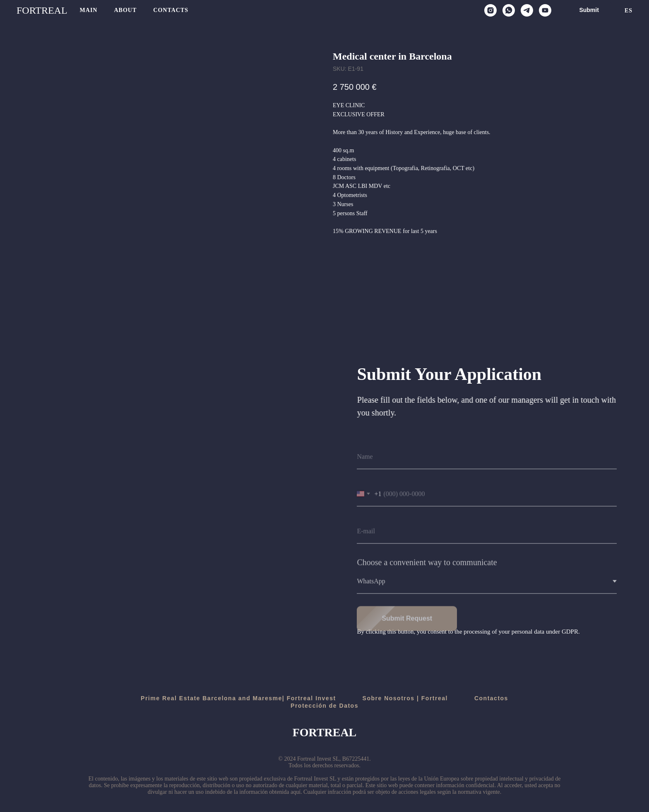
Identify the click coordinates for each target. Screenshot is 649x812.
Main (89, 10)
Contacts (171, 10)
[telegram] (527, 10)
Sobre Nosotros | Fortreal (405, 698)
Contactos (491, 698)
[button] (589, 10)
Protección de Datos (324, 706)
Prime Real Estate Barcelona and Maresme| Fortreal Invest (238, 698)
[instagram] (490, 10)
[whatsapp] (509, 10)
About (125, 10)
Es (629, 11)
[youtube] (545, 10)
